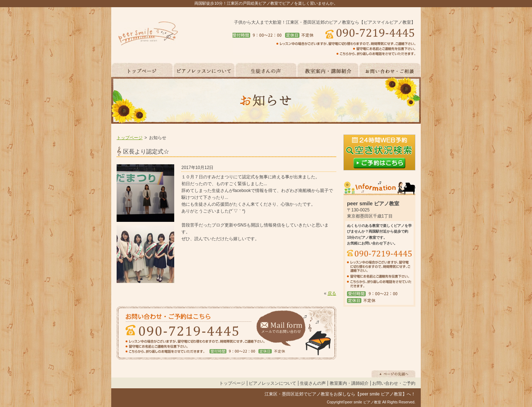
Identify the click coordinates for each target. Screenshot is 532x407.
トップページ (130, 138)
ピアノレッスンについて (272, 383)
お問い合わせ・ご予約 (394, 383)
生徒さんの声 (313, 383)
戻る (332, 293)
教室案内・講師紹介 (349, 383)
